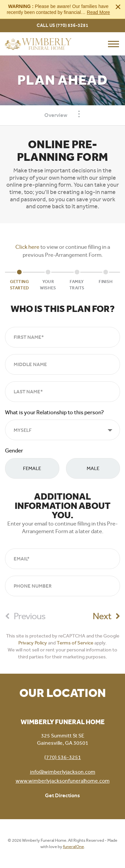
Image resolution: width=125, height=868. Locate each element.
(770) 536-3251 (72, 25)
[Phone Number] (62, 586)
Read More (98, 12)
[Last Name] (62, 392)
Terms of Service (75, 643)
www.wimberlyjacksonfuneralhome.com (63, 781)
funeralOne (73, 847)
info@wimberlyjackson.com (63, 772)
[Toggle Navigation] (79, 114)
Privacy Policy (33, 643)
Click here (27, 247)
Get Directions (62, 795)
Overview (56, 115)
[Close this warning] (118, 7)
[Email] (62, 559)
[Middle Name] (62, 364)
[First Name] (62, 337)
